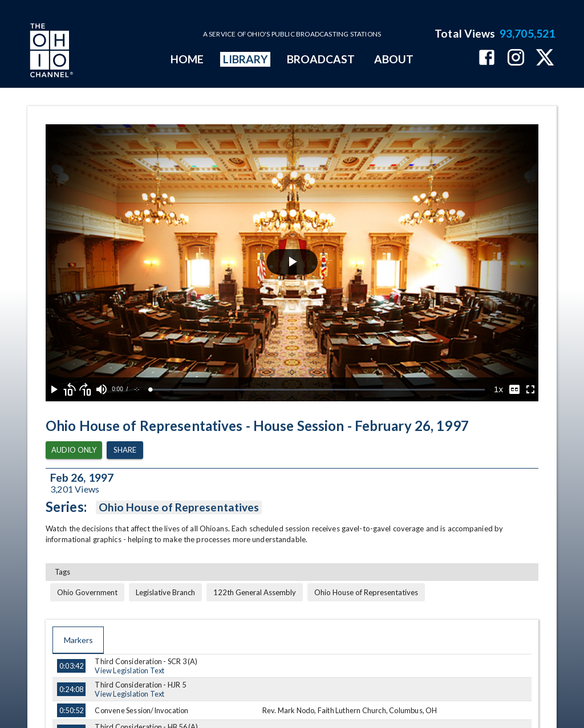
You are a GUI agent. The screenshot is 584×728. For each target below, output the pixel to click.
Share (125, 450)
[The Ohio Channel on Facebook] (487, 58)
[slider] (318, 390)
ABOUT (394, 59)
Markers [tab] (78, 640)
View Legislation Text (129, 670)
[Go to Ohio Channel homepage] (50, 52)
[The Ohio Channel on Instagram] (516, 58)
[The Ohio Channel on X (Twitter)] (545, 58)
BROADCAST (321, 59)
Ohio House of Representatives (179, 507)
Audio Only (74, 450)
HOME (187, 59)
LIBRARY (246, 59)
